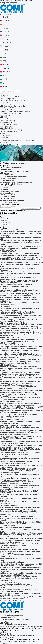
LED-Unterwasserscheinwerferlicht (12, 106)
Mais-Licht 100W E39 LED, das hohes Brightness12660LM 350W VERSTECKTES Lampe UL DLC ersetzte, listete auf (20, 422)
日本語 (5, 50)
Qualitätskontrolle (29, 141)
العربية (5, 57)
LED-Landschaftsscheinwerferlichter (13, 101)
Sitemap (22, 636)
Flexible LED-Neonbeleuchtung (11, 130)
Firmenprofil (4, 634)
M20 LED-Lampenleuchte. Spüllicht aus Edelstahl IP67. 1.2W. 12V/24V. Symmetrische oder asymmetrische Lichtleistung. (21, 299)
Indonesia (6, 68)
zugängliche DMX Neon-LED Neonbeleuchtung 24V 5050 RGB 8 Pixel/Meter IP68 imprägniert (21, 412)
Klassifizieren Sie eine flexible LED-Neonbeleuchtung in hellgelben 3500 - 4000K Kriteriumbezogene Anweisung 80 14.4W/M (21, 569)
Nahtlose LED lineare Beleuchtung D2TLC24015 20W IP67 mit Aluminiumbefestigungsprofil (20, 479)
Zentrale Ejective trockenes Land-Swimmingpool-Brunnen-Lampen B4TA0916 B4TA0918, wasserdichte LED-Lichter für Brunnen (20, 350)
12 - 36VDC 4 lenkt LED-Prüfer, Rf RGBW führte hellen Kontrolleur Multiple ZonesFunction (20, 450)
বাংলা (5, 79)
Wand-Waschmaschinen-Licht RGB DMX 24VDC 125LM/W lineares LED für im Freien (18, 388)
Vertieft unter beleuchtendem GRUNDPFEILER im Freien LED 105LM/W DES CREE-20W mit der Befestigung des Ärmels (21, 265)
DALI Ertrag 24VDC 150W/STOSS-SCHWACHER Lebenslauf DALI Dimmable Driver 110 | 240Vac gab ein (21, 470)
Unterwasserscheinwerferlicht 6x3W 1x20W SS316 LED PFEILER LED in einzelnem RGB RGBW (21, 329)
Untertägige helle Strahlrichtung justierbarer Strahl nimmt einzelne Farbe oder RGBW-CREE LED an (19, 254)
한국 (5, 53)
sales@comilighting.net (8, 3)
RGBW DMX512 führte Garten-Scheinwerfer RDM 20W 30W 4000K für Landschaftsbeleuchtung (20, 317)
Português (7, 39)
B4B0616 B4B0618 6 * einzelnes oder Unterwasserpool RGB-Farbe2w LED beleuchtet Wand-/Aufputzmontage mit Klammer (21, 233)
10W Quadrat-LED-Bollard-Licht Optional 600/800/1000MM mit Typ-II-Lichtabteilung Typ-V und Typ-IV (20, 529)
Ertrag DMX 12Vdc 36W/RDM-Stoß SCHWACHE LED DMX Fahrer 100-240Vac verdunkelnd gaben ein (20, 459)
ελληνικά (6, 46)
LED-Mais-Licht (6, 115)
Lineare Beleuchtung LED (9, 121)
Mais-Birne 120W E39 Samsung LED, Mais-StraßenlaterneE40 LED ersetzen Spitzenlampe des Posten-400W (19, 427)
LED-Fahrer (4, 119)
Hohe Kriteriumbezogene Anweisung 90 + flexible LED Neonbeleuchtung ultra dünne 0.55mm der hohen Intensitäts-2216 (21, 579)
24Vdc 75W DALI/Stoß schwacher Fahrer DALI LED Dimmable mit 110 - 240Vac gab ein (19, 463)
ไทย (4, 75)
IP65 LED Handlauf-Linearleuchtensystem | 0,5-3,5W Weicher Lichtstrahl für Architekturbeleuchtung (20, 295)
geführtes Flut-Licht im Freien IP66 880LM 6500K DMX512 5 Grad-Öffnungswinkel (19, 320)
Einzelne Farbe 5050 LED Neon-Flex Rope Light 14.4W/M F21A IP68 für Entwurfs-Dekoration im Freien (21, 408)
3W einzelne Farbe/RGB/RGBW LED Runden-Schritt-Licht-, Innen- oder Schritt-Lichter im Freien (20, 382)
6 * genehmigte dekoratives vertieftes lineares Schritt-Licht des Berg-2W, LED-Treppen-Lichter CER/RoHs (20, 373)
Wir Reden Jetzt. (6, 14)
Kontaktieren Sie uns (7, 143)
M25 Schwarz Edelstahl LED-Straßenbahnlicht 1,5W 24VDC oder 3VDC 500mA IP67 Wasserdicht (20, 291)
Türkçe (5, 64)
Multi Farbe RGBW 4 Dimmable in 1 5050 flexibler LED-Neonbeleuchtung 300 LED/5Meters (21, 574)
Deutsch (6, 24)
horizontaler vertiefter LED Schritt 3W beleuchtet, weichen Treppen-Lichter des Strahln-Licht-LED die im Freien (21, 369)
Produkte (3, 133)
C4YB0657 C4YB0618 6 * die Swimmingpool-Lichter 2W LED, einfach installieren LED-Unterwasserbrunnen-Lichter (21, 243)
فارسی (5, 83)
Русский (6, 32)
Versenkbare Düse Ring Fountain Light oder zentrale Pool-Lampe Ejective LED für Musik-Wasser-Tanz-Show (21, 346)
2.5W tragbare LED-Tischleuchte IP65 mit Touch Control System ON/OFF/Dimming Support (21, 545)
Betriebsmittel (5, 135)
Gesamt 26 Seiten (18, 601)
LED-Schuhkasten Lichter (9, 124)
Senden (3, 215)
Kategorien (4, 95)
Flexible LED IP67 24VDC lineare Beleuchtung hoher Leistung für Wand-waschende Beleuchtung (20, 486)
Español (6, 35)
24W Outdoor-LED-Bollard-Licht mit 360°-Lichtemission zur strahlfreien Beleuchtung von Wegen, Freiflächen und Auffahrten (21, 535)
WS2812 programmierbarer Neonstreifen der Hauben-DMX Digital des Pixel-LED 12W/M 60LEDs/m (20, 404)
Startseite (3, 93)
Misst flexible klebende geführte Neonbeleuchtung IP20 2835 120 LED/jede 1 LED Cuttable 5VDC (21, 565)
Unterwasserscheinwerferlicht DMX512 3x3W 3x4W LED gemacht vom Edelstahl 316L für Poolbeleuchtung (21, 326)
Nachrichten (4, 137)
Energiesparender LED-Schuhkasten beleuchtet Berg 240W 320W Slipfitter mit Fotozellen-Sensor (20, 508)
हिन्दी (4, 61)
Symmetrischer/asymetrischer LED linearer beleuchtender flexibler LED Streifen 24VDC (17, 483)
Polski (5, 86)
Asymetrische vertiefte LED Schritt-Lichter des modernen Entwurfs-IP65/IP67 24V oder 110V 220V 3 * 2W (20, 378)
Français (6, 21)
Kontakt (13, 638)
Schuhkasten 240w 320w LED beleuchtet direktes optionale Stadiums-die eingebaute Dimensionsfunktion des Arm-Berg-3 (21, 513)
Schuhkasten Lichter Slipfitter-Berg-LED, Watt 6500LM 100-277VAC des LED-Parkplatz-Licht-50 (21, 523)
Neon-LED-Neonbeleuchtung (10, 113)
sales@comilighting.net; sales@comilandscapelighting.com (21, 627)
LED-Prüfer (4, 117)
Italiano (6, 28)
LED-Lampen (5, 102)
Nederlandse (8, 43)
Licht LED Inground (7, 99)
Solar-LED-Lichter (6, 122)
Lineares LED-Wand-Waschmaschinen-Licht (16, 111)
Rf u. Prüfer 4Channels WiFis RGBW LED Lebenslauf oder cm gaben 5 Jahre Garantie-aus (20, 454)
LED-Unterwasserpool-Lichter (11, 97)
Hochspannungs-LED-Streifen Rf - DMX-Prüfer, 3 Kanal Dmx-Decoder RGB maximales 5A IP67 (21, 443)
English (6, 17)
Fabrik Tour (18, 141)
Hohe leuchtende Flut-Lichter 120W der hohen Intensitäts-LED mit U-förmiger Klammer (18, 313)
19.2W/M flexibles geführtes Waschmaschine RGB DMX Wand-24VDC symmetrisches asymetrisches (21, 391)
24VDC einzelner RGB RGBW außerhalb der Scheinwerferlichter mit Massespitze (17, 286)
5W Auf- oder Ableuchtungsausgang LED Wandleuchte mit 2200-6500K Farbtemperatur (21, 598)
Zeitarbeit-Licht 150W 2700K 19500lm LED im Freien (20, 549)
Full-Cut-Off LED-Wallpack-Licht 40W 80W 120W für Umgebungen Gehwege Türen (20, 590)
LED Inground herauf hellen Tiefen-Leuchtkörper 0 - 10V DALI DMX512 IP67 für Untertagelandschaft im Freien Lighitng (21, 259)
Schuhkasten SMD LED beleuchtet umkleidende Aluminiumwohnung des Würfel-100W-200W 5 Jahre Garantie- (20, 518)
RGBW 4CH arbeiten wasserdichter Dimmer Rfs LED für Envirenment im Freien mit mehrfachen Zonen (21, 446)
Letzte (9, 601)
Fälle (17, 636)
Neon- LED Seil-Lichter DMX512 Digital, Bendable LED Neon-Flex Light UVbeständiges (21, 415)
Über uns (3, 139)
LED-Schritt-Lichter (7, 110)
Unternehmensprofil (7, 141)
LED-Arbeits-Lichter (7, 128)
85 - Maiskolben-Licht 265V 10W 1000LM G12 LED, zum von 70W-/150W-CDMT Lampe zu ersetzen (21, 437)
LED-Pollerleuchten (7, 126)
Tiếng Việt (7, 72)
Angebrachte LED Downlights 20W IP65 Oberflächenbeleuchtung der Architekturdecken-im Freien (19, 586)
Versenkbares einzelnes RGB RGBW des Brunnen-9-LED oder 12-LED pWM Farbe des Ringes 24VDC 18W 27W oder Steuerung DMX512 (20, 356)
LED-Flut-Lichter (6, 104)
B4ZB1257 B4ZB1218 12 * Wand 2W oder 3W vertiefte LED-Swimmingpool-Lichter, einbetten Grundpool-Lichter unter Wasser (20, 248)
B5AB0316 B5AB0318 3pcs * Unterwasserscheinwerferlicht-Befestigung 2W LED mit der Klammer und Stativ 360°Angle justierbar (21, 339)
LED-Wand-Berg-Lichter (9, 132)
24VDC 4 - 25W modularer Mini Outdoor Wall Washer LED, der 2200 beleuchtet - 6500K (20, 399)
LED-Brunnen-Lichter (8, 108)
